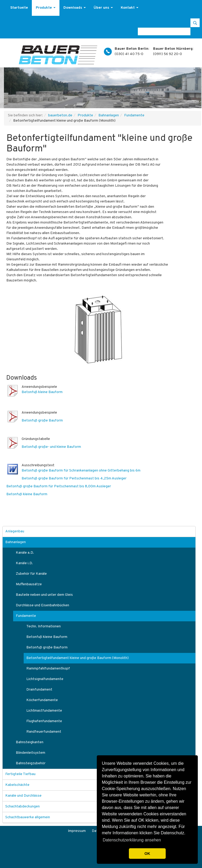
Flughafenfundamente (44, 721)
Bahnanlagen (109, 115)
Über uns (103, 8)
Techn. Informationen (44, 626)
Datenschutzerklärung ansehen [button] (132, 840)
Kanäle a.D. (25, 553)
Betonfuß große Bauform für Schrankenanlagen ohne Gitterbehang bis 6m (81, 471)
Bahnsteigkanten (30, 742)
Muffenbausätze (29, 584)
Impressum (77, 831)
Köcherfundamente (42, 700)
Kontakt (130, 8)
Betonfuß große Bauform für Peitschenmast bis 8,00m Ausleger (59, 486)
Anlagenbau (15, 531)
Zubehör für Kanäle (31, 574)
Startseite (19, 8)
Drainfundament (39, 690)
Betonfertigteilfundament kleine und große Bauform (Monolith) (77, 658)
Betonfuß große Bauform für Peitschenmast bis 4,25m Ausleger (74, 478)
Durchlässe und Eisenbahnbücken (42, 605)
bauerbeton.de (60, 115)
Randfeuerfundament (44, 732)
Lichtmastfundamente (44, 711)
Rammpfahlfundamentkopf (48, 669)
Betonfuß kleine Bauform (42, 392)
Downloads (75, 8)
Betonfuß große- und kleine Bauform (51, 447)
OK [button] (147, 854)
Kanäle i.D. (24, 563)
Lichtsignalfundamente (45, 679)
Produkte (46, 8)
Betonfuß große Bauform (42, 421)
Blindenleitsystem (31, 753)
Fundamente (134, 115)
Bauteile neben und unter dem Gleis (44, 595)
